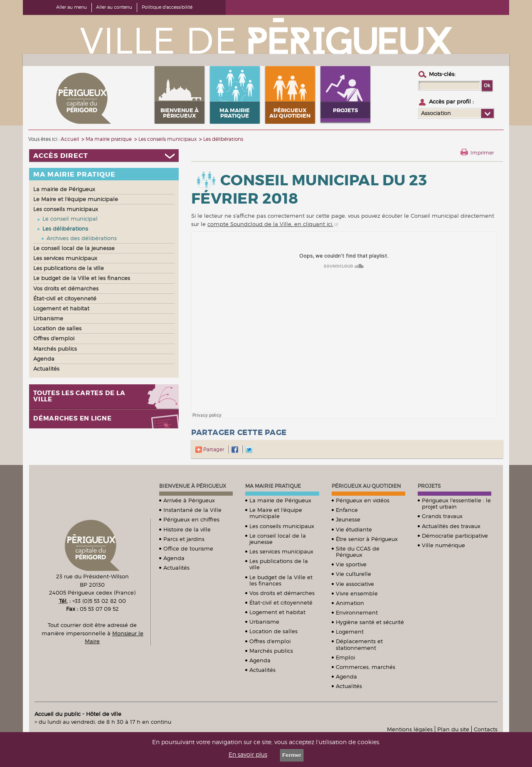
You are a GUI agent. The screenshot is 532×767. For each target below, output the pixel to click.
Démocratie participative (455, 536)
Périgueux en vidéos (363, 500)
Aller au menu (71, 7)
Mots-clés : (442, 74)
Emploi (345, 657)
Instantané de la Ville (192, 510)
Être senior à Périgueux (367, 539)
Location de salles (273, 631)
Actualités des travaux (451, 526)
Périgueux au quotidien (366, 486)
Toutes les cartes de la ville (79, 396)
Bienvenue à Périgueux (193, 486)
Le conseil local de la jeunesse (278, 539)
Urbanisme (264, 622)
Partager (210, 449)
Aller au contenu (114, 7)
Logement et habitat (277, 612)
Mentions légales (410, 729)
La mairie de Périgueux (280, 500)
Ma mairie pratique (273, 486)
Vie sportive (351, 564)
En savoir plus (248, 755)
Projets (429, 486)
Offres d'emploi (270, 641)
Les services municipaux (281, 551)
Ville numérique (443, 545)
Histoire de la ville (187, 529)
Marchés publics (271, 651)
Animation (350, 603)
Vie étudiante (354, 529)
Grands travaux (442, 516)
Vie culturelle (353, 574)
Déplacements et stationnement (359, 644)
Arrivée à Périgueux (189, 500)
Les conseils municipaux (282, 526)
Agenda (174, 558)
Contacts (486, 729)
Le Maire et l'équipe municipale (276, 513)
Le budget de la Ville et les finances (281, 580)
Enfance (347, 510)
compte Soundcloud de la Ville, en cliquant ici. (270, 224)
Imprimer (482, 153)
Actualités (176, 568)
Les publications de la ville (279, 564)
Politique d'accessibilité (167, 7)
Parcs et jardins (184, 539)
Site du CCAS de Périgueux (358, 552)
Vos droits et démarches (282, 593)
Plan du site (453, 729)
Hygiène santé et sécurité (370, 622)
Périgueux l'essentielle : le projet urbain (456, 503)
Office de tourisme (188, 548)
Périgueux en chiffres (191, 519)
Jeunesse (348, 519)
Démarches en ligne (73, 419)
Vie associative (355, 584)
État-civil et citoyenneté (281, 602)
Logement (350, 632)
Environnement (357, 612)
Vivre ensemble (357, 593)
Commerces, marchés (366, 667)
